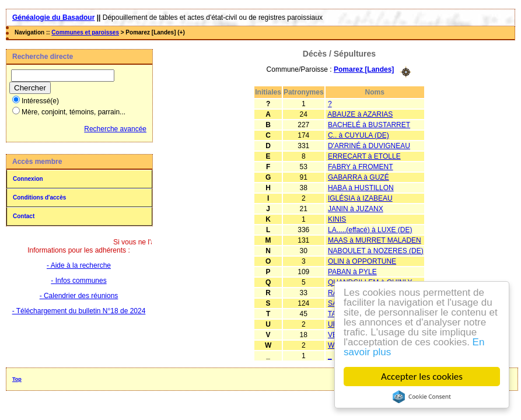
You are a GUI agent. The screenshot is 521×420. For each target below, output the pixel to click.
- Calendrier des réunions (79, 296)
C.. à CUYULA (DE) (359, 135)
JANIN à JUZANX (356, 209)
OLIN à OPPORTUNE (362, 261)
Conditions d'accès (39, 197)
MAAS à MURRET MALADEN (375, 240)
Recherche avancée (115, 129)
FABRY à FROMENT (361, 167)
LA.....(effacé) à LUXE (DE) (370, 230)
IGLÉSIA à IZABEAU (360, 198)
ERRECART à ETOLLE (364, 156)
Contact (24, 216)
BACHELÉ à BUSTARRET (369, 125)
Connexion (28, 179)
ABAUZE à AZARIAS (360, 114)
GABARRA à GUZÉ (359, 177)
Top (17, 379)
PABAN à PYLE (352, 272)
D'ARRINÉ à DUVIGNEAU (369, 146)
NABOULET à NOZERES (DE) (376, 251)
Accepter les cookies (422, 377)
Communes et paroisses (85, 32)
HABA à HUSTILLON (361, 188)
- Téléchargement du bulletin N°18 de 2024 (79, 311)
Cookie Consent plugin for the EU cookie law (422, 397)
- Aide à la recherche (79, 265)
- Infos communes (78, 281)
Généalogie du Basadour (53, 17)
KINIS (337, 219)
